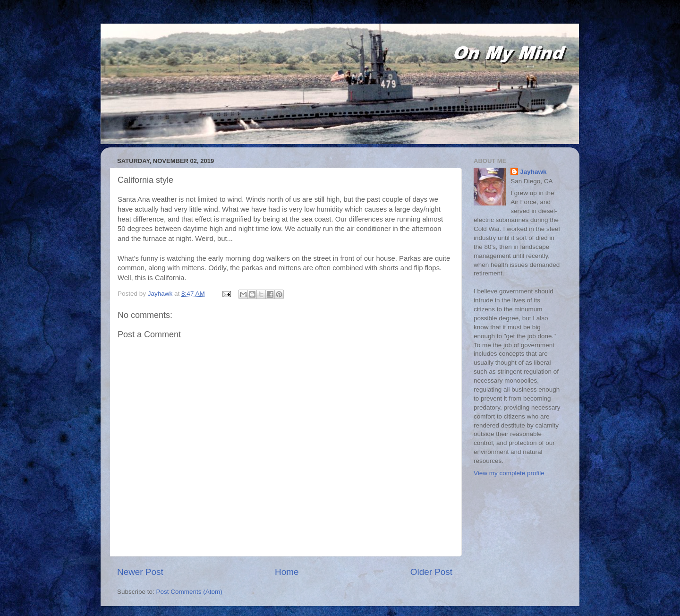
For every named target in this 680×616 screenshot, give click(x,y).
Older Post (431, 572)
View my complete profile (509, 473)
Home (287, 572)
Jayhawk (533, 172)
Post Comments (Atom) (189, 592)
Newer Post (140, 572)
